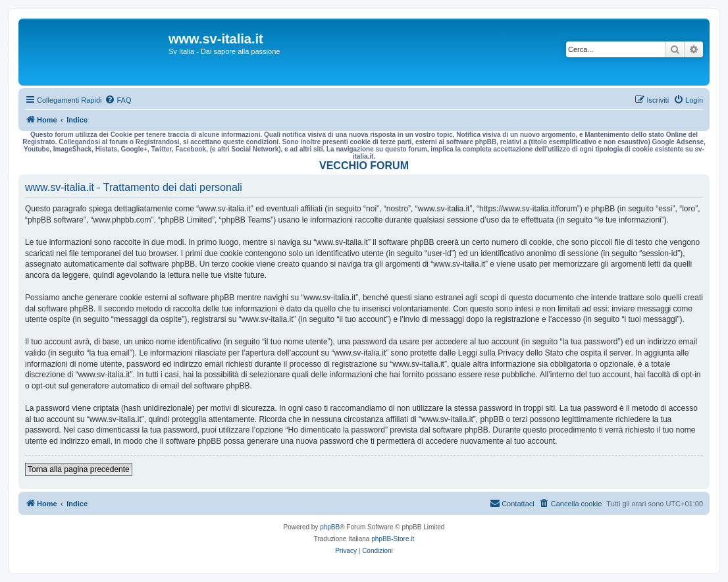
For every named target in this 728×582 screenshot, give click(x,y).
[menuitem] (118, 100)
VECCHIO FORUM (364, 166)
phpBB (330, 527)
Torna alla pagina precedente (79, 469)
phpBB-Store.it (393, 539)
